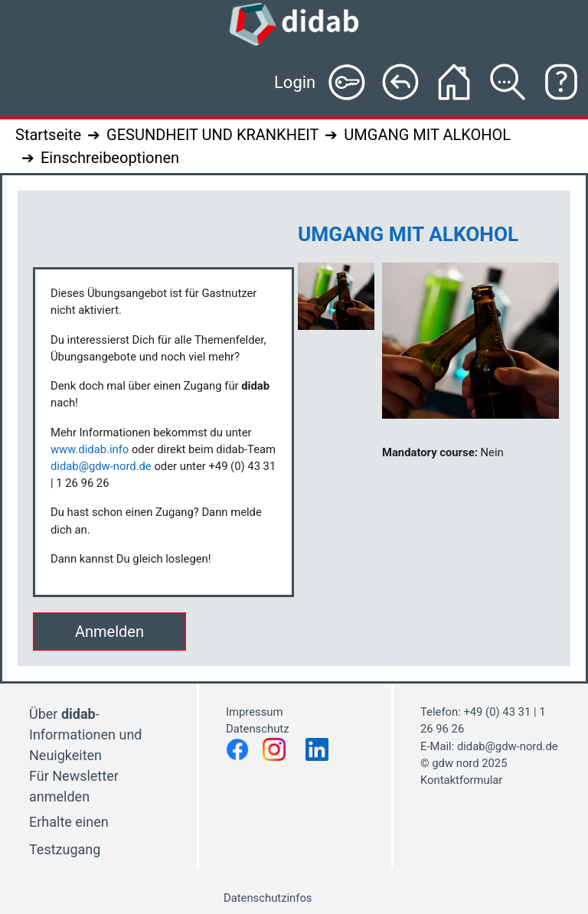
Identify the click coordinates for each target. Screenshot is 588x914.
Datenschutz (259, 729)
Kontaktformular (461, 780)
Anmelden (109, 632)
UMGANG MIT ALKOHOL (427, 135)
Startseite (48, 135)
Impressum (254, 712)
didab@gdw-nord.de (101, 466)
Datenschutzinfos (268, 898)
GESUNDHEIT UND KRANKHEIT (212, 135)
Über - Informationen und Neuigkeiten (85, 734)
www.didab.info (90, 449)
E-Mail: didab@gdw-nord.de (489, 746)
